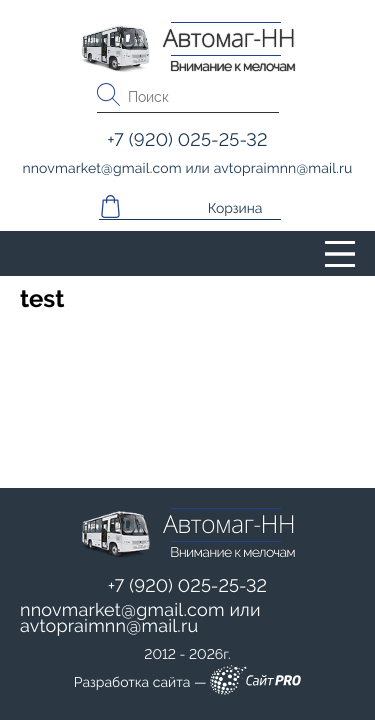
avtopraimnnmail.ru (109, 626)
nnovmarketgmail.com (122, 610)
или (140, 619)
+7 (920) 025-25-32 (188, 586)
